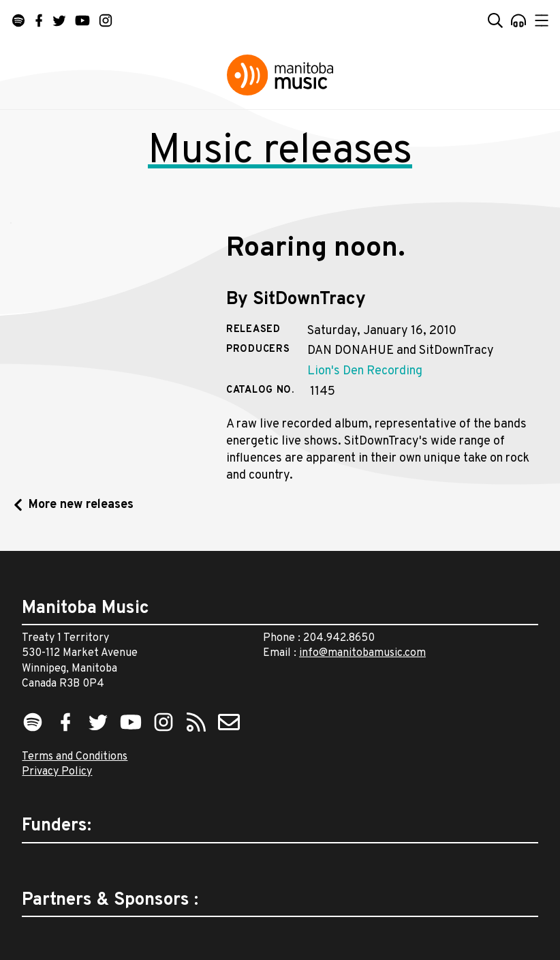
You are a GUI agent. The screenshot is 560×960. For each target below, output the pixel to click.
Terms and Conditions (75, 757)
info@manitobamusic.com (362, 653)
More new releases (81, 505)
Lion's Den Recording (365, 371)
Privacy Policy (57, 772)
